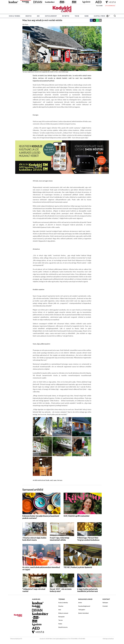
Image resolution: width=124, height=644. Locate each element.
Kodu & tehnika (14, 16)
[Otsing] (115, 16)
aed (51, 480)
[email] (100, 20)
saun (55, 480)
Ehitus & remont (51, 16)
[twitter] (94, 20)
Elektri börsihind (83, 613)
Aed (38, 16)
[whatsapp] (97, 20)
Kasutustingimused (84, 606)
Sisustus (28, 16)
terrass (60, 480)
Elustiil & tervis (100, 16)
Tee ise (77, 16)
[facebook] (91, 20)
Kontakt (105, 606)
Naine (87, 16)
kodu (48, 480)
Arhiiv (80, 603)
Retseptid (66, 16)
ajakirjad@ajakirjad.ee (62, 639)
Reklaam (105, 603)
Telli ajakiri (99, 6)
